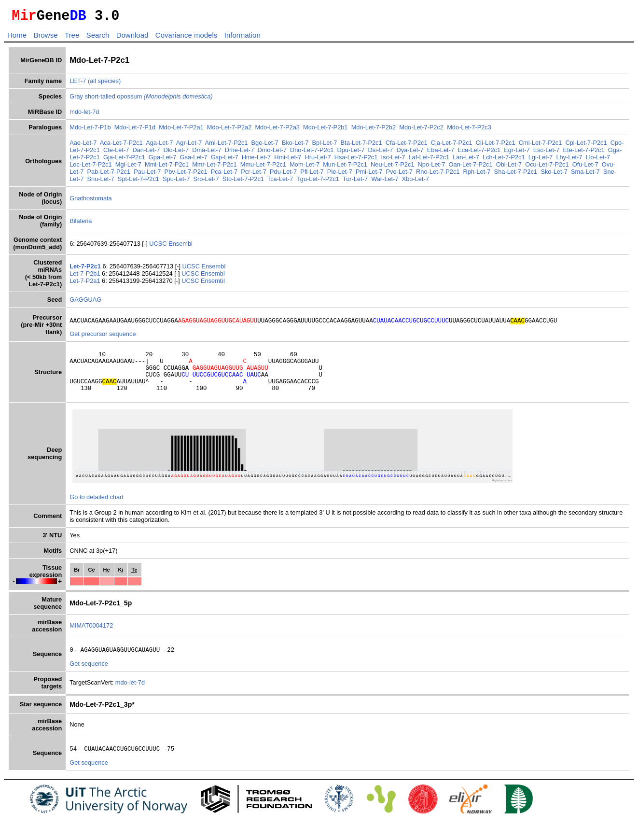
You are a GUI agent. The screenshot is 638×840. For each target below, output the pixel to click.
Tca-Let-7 (280, 182)
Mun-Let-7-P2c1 (345, 167)
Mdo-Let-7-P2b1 (325, 130)
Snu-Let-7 (101, 182)
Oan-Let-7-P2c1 (471, 167)
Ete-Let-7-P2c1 (584, 153)
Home (17, 38)
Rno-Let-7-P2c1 (438, 175)
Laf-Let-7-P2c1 (429, 160)
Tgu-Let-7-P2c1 (318, 182)
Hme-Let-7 (256, 160)
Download (132, 38)
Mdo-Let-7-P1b (90, 130)
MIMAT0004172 (91, 638)
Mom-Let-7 (305, 167)
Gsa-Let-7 (194, 160)
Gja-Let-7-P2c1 (124, 160)
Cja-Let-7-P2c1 (452, 146)
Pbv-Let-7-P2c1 (186, 175)
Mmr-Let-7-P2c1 (214, 167)
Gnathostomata (91, 201)
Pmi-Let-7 (369, 175)
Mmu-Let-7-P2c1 (263, 167)
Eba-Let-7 (441, 153)
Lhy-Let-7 (569, 160)
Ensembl (180, 246)
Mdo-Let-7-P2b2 (374, 130)
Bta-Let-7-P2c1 (361, 146)
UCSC (159, 246)
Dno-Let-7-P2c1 (312, 153)
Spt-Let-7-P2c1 (139, 182)
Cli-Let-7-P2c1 (496, 146)
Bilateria (81, 224)
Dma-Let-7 (207, 153)
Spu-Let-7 (176, 182)
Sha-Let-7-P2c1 (516, 175)
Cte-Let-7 (116, 153)
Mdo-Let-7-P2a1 (181, 130)
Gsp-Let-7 (225, 160)
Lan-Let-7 (466, 160)
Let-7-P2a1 (86, 284)
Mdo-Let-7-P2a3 (277, 130)
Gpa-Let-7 (163, 160)
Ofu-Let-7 (585, 167)
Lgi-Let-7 (541, 160)
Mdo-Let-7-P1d (135, 130)
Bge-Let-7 (265, 146)
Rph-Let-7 (477, 175)
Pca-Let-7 (224, 175)
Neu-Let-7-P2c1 (392, 167)
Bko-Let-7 (295, 146)
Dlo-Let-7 (176, 153)
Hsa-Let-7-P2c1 (356, 160)
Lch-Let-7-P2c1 (504, 160)
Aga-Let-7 (159, 146)
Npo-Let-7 (432, 167)
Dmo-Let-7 (272, 153)
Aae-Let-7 (83, 146)
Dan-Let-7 (146, 153)
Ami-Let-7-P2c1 (227, 146)
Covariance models (186, 38)
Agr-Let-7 (189, 146)
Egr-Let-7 (517, 153)
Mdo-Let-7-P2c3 (469, 130)
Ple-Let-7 (340, 175)
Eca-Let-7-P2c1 (479, 153)
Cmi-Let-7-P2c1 (541, 146)
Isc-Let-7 (393, 160)
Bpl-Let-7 (324, 146)
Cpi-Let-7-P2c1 (586, 146)
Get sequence (89, 678)
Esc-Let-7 (547, 153)
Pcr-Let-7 (254, 175)
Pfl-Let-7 (312, 175)
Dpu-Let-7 (351, 153)
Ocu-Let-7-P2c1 (547, 167)
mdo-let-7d (84, 115)
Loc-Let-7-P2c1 (91, 167)
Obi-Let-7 (509, 167)
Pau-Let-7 (147, 175)
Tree (72, 38)
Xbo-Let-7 (416, 182)
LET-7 (78, 84)
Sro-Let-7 (206, 182)
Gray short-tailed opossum (141, 99)
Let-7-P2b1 (86, 276)
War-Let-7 (385, 182)
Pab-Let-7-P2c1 (109, 175)
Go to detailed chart (97, 510)
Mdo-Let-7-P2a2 (229, 130)
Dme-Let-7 (239, 153)
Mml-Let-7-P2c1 (167, 167)
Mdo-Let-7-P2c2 (421, 130)
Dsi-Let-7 (380, 153)
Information (243, 38)
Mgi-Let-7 (128, 167)
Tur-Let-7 (355, 182)
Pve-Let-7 (399, 175)
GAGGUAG (85, 302)
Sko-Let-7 (554, 175)
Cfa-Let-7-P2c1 (407, 146)
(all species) (104, 84)
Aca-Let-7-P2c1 (121, 146)
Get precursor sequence (103, 338)
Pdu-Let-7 (283, 175)
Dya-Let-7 (410, 153)
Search (98, 38)
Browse (45, 38)
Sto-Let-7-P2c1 (243, 182)
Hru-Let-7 (318, 160)
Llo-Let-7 (598, 160)
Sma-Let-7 (585, 175)
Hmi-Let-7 (288, 160)
